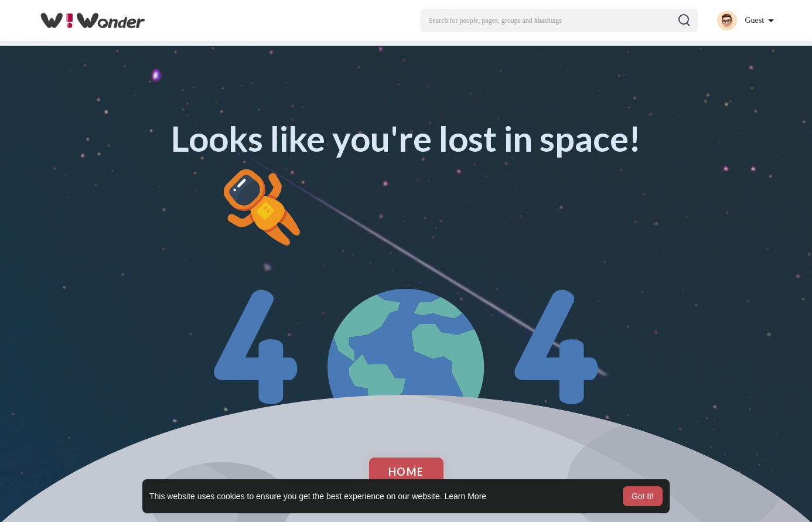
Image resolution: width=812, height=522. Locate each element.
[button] (559, 21)
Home (406, 472)
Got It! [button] (643, 496)
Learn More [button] (466, 496)
